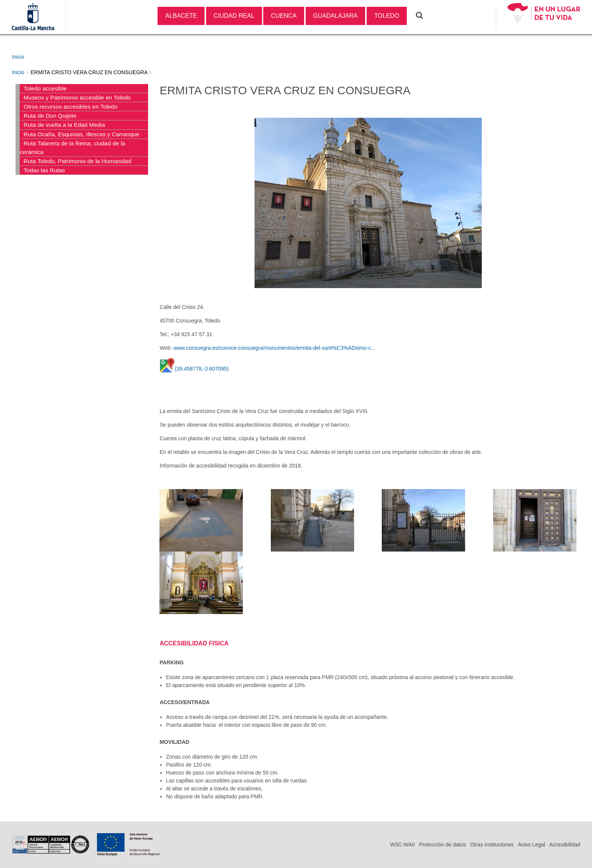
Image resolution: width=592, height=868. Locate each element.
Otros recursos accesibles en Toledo (70, 107)
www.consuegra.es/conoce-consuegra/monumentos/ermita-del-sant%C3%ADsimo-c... (275, 348)
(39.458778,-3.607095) (201, 369)
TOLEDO (387, 16)
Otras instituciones (492, 845)
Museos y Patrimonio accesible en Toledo (77, 97)
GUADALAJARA (335, 16)
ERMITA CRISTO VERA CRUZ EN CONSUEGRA (89, 72)
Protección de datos (442, 845)
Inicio (18, 57)
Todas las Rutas (44, 170)
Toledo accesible (45, 88)
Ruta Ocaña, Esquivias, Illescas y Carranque (81, 134)
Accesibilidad (565, 845)
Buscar (424, 15)
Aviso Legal (531, 845)
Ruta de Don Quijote (50, 116)
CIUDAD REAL (234, 16)
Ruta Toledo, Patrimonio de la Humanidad (77, 161)
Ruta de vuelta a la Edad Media (64, 125)
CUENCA (284, 16)
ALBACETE (181, 16)
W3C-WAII (403, 845)
